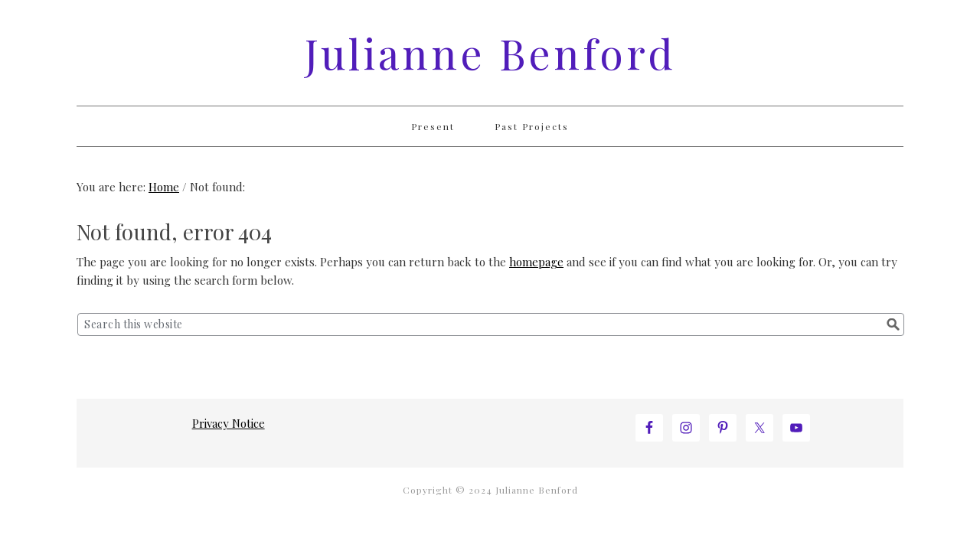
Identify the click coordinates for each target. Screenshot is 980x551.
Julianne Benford (490, 53)
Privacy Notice (229, 423)
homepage (536, 262)
